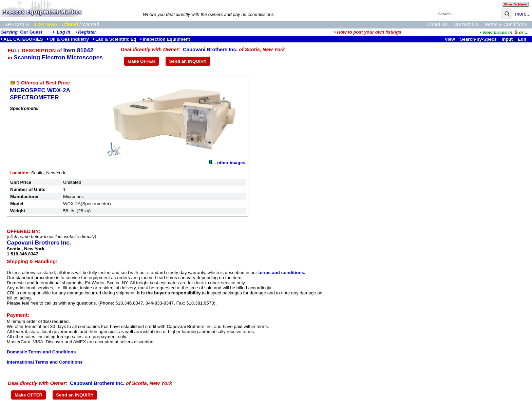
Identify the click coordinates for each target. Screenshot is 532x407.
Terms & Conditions (505, 24)
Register (87, 32)
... (504, 32)
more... (523, 14)
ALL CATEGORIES (22, 39)
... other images (227, 163)
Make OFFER (141, 61)
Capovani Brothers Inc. (210, 50)
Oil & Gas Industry (68, 39)
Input (507, 39)
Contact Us (466, 24)
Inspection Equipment (165, 39)
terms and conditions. (282, 273)
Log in (63, 32)
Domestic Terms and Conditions (41, 352)
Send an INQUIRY (188, 61)
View (450, 39)
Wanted (91, 24)
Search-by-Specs (478, 39)
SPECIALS (17, 24)
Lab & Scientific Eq (115, 39)
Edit (523, 39)
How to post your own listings (368, 32)
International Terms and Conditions (45, 362)
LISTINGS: (47, 24)
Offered (70, 24)
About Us (437, 24)
